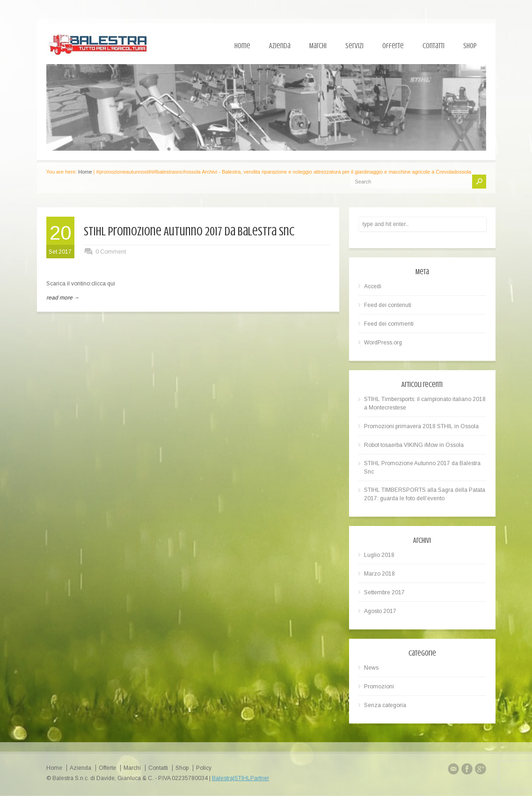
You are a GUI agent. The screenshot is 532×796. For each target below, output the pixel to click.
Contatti (434, 46)
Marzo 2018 (379, 574)
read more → (63, 298)
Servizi (354, 46)
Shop (470, 46)
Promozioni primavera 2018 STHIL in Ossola (421, 426)
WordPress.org (383, 343)
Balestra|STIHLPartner (240, 778)
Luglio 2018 (379, 555)
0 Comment (111, 252)
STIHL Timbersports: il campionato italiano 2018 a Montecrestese (425, 403)
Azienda (280, 46)
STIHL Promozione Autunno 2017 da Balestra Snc (189, 231)
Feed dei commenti (389, 324)
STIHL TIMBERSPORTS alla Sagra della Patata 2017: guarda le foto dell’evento (425, 494)
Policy (204, 768)
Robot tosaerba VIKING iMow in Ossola (414, 445)
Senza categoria (385, 705)
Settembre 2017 (384, 592)
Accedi (373, 286)
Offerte (393, 46)
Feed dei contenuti (388, 305)
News (371, 668)
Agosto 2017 (380, 611)
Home (242, 46)
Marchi (318, 46)
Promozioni (379, 686)
